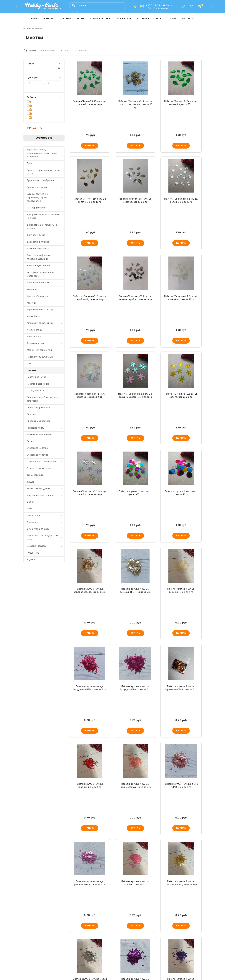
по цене (65, 50)
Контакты (188, 18)
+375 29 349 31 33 (157, 5)
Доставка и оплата (149, 18)
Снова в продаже (101, 18)
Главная (34, 18)
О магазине (124, 18)
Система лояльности (126, 961)
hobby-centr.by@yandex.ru (174, 950)
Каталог (49, 18)
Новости (120, 949)
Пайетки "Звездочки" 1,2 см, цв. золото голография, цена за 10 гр (135, 105)
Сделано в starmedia (192, 969)
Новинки (65, 18)
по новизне (81, 50)
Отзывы (171, 18)
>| (142, 919)
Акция (81, 18)
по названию (48, 50)
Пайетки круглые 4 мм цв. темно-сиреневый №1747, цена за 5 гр (135, 746)
